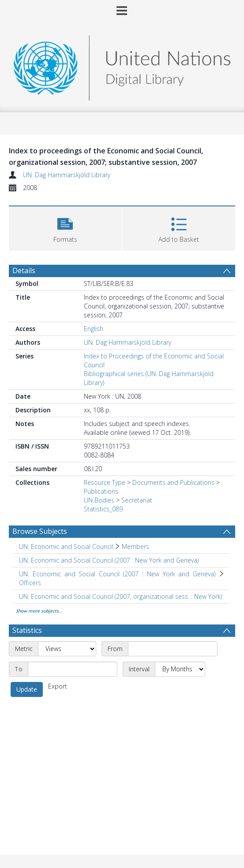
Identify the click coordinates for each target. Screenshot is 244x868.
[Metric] (67, 649)
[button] (65, 227)
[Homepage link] (122, 66)
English (94, 329)
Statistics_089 (103, 509)
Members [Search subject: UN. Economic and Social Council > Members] (135, 546)
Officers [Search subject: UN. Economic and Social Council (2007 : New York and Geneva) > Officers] (30, 583)
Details (24, 270)
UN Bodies (99, 500)
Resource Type (105, 482)
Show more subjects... (39, 611)
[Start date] (173, 649)
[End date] (73, 669)
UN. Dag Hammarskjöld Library (67, 175)
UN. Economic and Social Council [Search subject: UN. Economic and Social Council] (66, 546)
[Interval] (180, 669)
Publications (101, 491)
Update (27, 689)
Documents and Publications (173, 482)
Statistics (27, 630)
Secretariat (137, 500)
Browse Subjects (40, 531)
